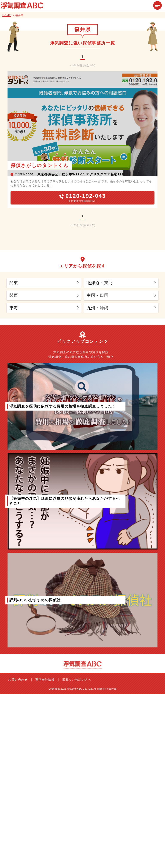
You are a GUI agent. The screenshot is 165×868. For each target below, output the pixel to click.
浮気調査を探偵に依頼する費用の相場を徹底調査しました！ (63, 406)
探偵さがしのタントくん (40, 165)
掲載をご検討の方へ (77, 680)
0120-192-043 (86, 196)
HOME (7, 15)
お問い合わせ (18, 680)
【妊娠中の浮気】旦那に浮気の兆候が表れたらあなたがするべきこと (65, 501)
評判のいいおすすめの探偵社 (35, 600)
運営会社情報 (45, 680)
